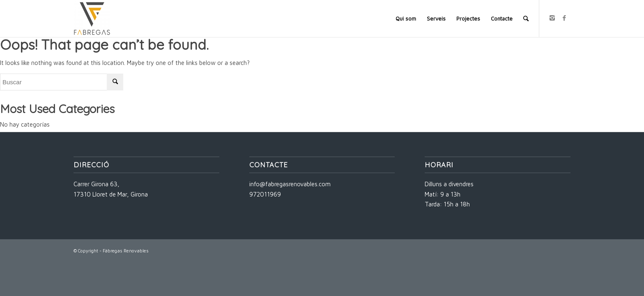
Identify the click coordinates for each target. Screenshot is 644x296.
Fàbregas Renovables (126, 251)
